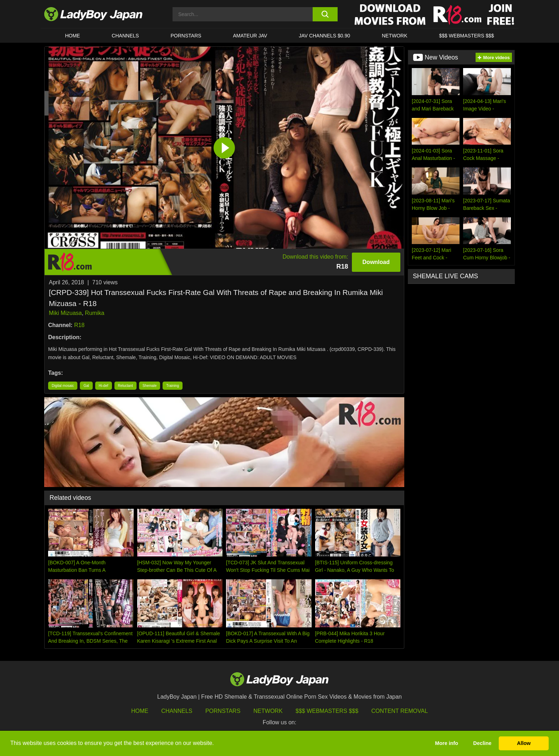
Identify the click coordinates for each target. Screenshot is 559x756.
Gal (86, 386)
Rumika (94, 313)
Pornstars (186, 36)
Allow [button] (524, 743)
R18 (79, 325)
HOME (72, 36)
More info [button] (447, 743)
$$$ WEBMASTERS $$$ (466, 36)
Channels (177, 711)
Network (395, 36)
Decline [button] (482, 743)
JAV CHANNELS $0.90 (324, 36)
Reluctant (125, 386)
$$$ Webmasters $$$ (327, 711)
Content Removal (400, 711)
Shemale (150, 386)
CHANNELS (125, 36)
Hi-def (104, 386)
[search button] (325, 14)
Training (173, 386)
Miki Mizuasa (65, 313)
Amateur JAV (250, 36)
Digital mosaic (63, 386)
